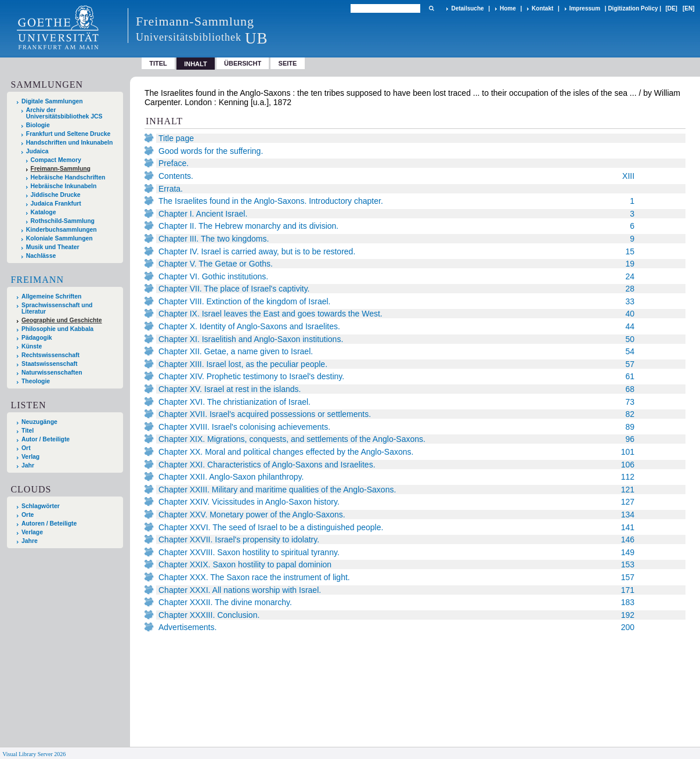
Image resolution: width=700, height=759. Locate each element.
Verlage (32, 532)
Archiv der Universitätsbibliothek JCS (64, 113)
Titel (158, 63)
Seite (288, 63)
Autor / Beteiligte (46, 439)
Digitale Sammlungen (52, 101)
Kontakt (542, 8)
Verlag (30, 457)
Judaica (37, 151)
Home (508, 8)
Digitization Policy (633, 8)
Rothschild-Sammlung (63, 221)
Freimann (37, 280)
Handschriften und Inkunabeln (70, 143)
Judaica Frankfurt (56, 204)
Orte (28, 515)
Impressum (585, 8)
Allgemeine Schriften (51, 296)
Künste (32, 346)
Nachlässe (41, 256)
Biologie (38, 125)
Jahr (28, 465)
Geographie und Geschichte (62, 320)
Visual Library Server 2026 (34, 754)
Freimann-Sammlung (61, 169)
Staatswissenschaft (49, 364)
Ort (26, 448)
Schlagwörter (41, 506)
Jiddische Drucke (56, 195)
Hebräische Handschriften (68, 177)
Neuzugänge (39, 422)
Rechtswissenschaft (50, 355)
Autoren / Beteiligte (49, 524)
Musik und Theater (53, 247)
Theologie (36, 381)
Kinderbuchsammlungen (62, 230)
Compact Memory (56, 160)
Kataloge (44, 212)
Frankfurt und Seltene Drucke (68, 134)
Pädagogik (37, 338)
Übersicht (243, 63)
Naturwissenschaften (52, 373)
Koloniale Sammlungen (59, 238)
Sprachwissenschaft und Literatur (57, 308)
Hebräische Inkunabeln (64, 186)
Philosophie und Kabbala (57, 329)
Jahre (30, 541)
